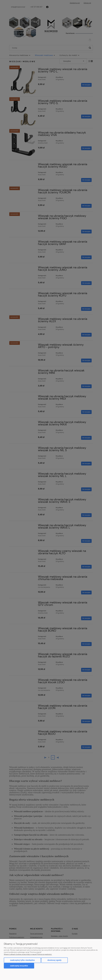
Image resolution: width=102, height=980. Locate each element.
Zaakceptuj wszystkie (19, 966)
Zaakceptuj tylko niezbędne (22, 960)
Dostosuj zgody (54, 960)
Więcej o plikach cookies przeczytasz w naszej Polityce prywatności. (28, 954)
